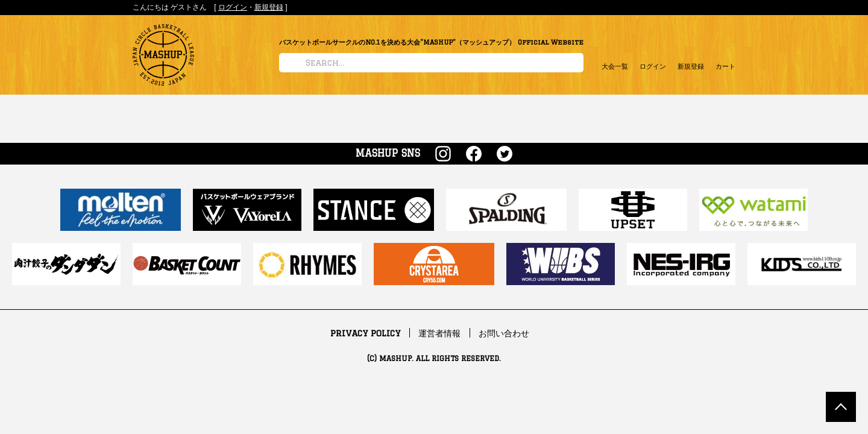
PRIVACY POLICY (365, 333)
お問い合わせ (504, 333)
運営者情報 (439, 333)
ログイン (233, 7)
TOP (841, 407)
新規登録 (269, 7)
